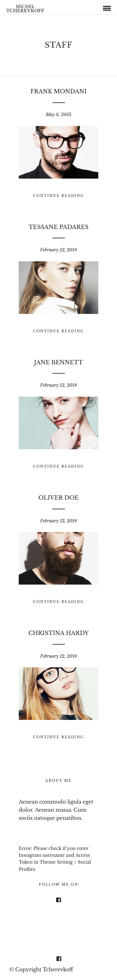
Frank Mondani (58, 91)
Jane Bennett (58, 362)
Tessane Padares (58, 227)
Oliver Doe (58, 498)
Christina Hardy (59, 633)
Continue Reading (59, 196)
